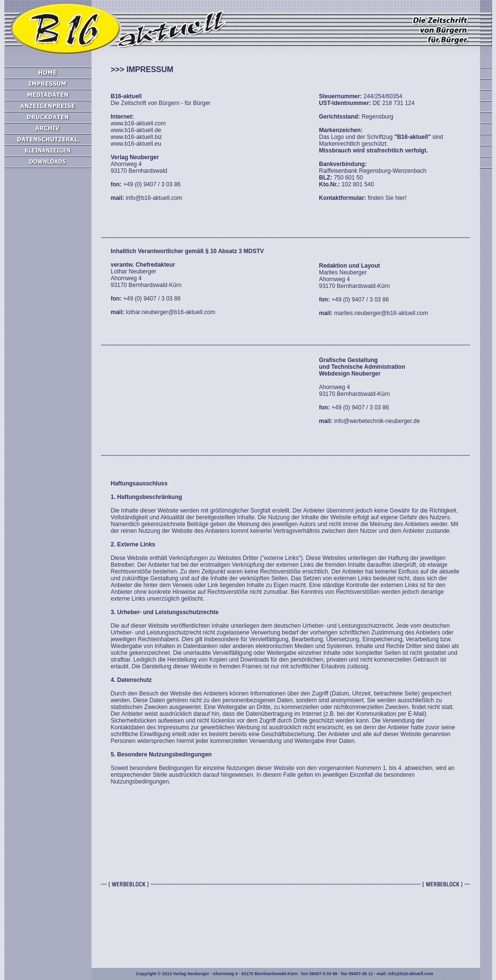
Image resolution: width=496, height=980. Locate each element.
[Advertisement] (48, 339)
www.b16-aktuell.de (136, 130)
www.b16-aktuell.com (138, 123)
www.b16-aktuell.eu (136, 144)
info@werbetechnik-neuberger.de (376, 421)
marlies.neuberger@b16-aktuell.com (380, 313)
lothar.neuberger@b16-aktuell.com (170, 312)
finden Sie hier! (387, 198)
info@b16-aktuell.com (154, 198)
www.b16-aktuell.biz (137, 137)
